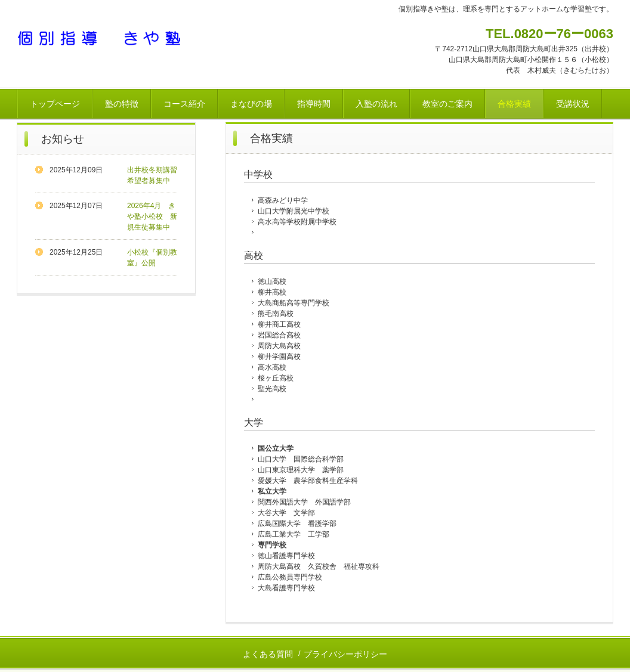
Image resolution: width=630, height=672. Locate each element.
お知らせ (63, 139)
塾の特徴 (122, 104)
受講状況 (573, 104)
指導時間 (314, 104)
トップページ (55, 104)
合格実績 (514, 104)
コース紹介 (184, 104)
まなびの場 (251, 104)
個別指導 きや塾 (100, 38)
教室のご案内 (447, 104)
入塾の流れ (376, 104)
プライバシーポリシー (345, 654)
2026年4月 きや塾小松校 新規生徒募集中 (152, 216)
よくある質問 (268, 654)
